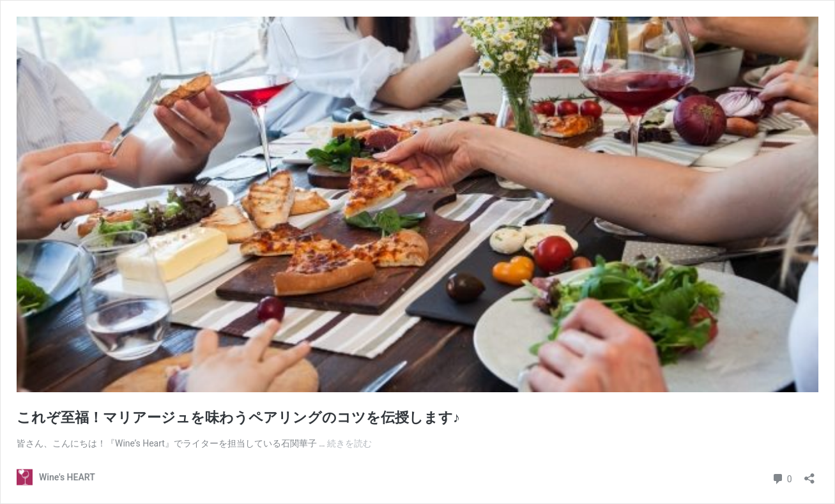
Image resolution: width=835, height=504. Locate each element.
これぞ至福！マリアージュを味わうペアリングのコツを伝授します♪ (238, 417)
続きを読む (349, 443)
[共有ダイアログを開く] (809, 474)
